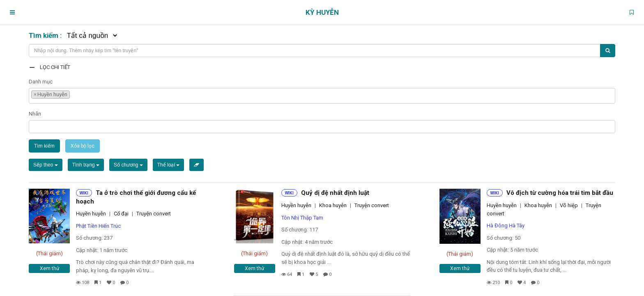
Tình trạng (86, 165)
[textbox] (74, 94)
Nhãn (35, 114)
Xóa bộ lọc (83, 146)
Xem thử (49, 268)
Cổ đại (121, 214)
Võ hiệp (569, 205)
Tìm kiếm (44, 146)
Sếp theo (46, 165)
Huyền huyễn (91, 214)
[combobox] (322, 96)
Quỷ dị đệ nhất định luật (335, 193)
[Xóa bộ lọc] (197, 165)
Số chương (128, 165)
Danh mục (41, 82)
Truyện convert (154, 214)
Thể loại (169, 165)
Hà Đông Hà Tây (506, 225)
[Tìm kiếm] (608, 51)
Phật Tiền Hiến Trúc (98, 226)
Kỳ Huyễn (322, 12)
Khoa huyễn (333, 205)
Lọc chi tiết (55, 67)
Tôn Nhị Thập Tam (302, 218)
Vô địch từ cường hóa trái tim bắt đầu (560, 193)
